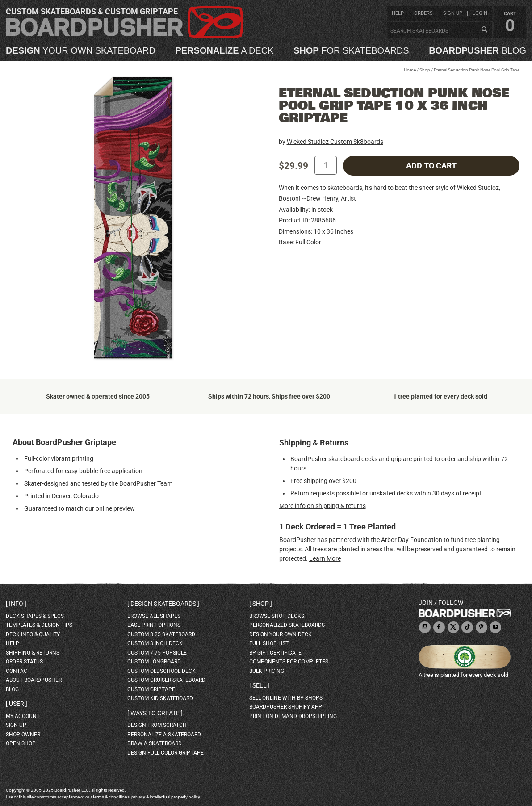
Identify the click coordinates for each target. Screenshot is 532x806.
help (398, 13)
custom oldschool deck (161, 671)
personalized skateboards (287, 625)
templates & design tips (39, 625)
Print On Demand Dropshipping (293, 716)
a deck (224, 50)
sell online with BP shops (286, 698)
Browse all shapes (154, 616)
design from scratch (157, 725)
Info (16, 604)
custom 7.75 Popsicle (157, 653)
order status (24, 662)
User (17, 704)
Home (410, 70)
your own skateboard (81, 50)
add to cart (431, 166)
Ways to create (155, 713)
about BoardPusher (34, 680)
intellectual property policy (175, 797)
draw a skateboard (155, 743)
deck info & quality (33, 634)
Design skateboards (163, 604)
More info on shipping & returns (323, 506)
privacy (138, 797)
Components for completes (289, 662)
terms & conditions (111, 797)
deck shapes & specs (35, 616)
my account (23, 716)
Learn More (325, 558)
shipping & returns (33, 653)
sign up (453, 13)
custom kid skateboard (160, 698)
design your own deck (281, 634)
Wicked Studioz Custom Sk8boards (335, 142)
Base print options (154, 625)
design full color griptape (165, 753)
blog (478, 50)
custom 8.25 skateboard (161, 634)
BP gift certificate (275, 653)
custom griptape (151, 689)
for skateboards (351, 50)
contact (18, 671)
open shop (21, 743)
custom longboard (154, 662)
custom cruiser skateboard (166, 680)
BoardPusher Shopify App (286, 707)
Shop (425, 70)
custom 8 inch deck (155, 643)
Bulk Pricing (267, 671)
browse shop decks (277, 616)
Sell (260, 685)
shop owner (23, 735)
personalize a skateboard (164, 735)
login (480, 13)
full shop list (269, 643)
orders (423, 13)
